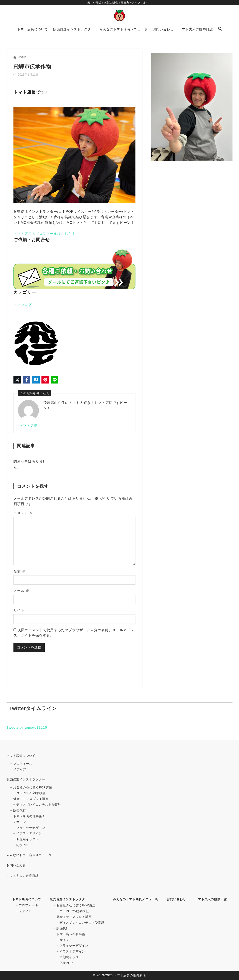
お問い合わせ (16, 865)
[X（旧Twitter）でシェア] (17, 380)
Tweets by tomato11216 (27, 727)
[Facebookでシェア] (27, 380)
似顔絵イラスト (28, 839)
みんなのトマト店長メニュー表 (29, 855)
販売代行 (20, 810)
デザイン (20, 822)
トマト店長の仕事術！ (29, 816)
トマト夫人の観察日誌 (23, 876)
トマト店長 (28, 426)
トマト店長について (21, 756)
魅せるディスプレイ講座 (31, 799)
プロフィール (23, 764)
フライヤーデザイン (31, 828)
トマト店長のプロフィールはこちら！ (45, 234)
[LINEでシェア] (55, 380)
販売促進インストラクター (26, 779)
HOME (20, 57)
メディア (20, 769)
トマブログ (23, 305)
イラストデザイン (29, 833)
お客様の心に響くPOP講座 (33, 787)
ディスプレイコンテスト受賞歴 (39, 804)
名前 (20, 571)
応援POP (23, 845)
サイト (19, 610)
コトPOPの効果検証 (31, 793)
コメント (23, 513)
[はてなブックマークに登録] (36, 380)
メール (21, 591)
